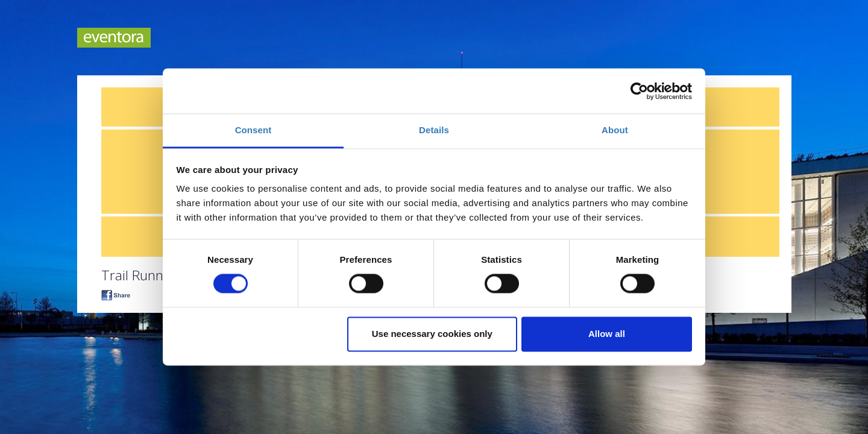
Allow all (607, 334)
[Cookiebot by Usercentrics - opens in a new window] (639, 91)
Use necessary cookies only (432, 334)
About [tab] (615, 130)
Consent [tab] (253, 130)
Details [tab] (434, 130)
